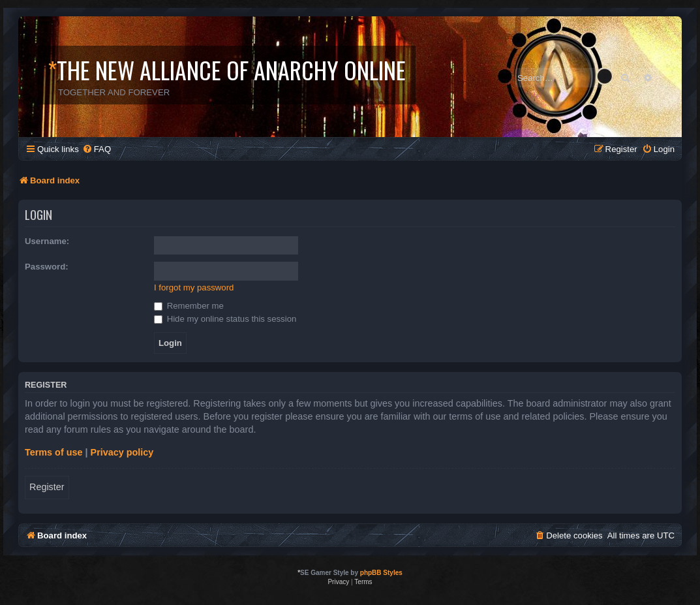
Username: (47, 241)
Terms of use (54, 452)
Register (47, 487)
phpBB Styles (381, 573)
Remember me (189, 306)
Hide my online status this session (225, 319)
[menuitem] (97, 149)
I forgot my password (194, 287)
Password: (47, 267)
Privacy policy (122, 452)
